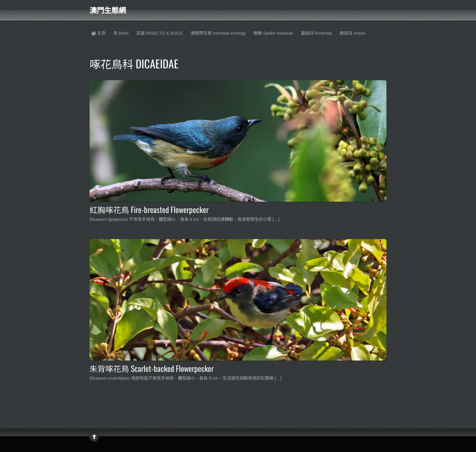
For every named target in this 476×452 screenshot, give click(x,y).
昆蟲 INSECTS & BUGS (160, 33)
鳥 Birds (121, 33)
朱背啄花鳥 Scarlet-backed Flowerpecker (152, 368)
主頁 (98, 33)
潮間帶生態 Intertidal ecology (218, 33)
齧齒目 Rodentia (317, 33)
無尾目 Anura (352, 33)
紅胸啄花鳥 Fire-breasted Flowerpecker (149, 209)
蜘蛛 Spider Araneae (273, 33)
